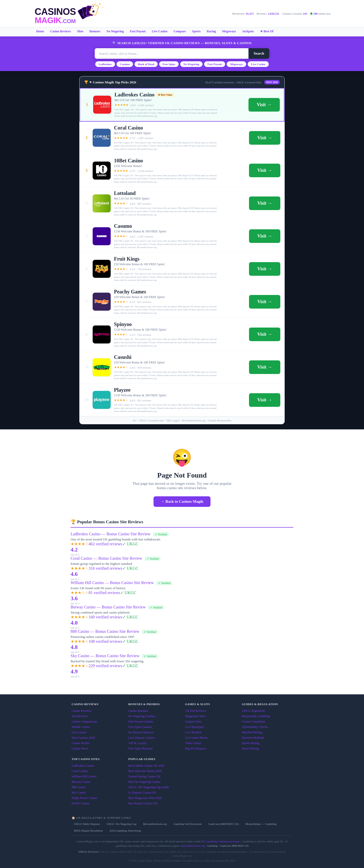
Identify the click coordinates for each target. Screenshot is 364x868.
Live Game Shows (197, 738)
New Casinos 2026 (83, 738)
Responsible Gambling (256, 716)
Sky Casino (79, 793)
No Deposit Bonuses (141, 732)
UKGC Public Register (87, 824)
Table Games (193, 743)
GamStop (213, 846)
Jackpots (248, 31)
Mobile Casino (81, 727)
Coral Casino (80, 771)
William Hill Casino (84, 776)
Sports (196, 31)
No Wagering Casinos (142, 716)
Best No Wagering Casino (144, 782)
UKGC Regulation (253, 711)
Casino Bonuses (138, 711)
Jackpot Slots (193, 722)
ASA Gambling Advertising (125, 831)
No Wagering (115, 31)
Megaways (229, 31)
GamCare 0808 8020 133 (234, 846)
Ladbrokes (105, 64)
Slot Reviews (80, 716)
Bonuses (95, 31)
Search (259, 53)
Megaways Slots (195, 716)
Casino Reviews (61, 31)
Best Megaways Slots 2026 (145, 798)
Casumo (125, 64)
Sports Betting (251, 743)
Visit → (264, 105)
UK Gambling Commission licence (221, 841)
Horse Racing (250, 748)
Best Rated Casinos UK (143, 803)
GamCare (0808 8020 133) (224, 824)
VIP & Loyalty (138, 743)
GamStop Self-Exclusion (188, 824)
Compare (180, 31)
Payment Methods (253, 738)
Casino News (80, 748)
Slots (80, 31)
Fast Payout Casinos (141, 722)
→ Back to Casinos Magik (182, 501)
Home (40, 31)
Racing (211, 31)
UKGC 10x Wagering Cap (121, 824)
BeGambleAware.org (155, 824)
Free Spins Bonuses (141, 748)
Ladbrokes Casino (83, 766)
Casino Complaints (254, 722)
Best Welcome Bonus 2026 (145, 771)
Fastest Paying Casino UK (145, 776)
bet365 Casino (80, 803)
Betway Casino (81, 782)
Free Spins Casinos (140, 727)
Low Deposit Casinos (142, 738)
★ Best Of (267, 31)
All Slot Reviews (196, 711)
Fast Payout (138, 31)
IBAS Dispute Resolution (88, 831)
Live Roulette (194, 732)
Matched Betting (252, 732)
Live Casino (160, 31)
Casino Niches (81, 743)
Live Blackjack (194, 727)
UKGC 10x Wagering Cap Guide (149, 787)
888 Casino (79, 787)
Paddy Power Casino (84, 798)
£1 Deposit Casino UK (142, 793)
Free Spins (169, 64)
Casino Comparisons (84, 722)
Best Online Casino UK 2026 (146, 766)
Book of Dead (146, 64)
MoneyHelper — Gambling (261, 824)
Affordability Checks (255, 727)
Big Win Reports (195, 748)
